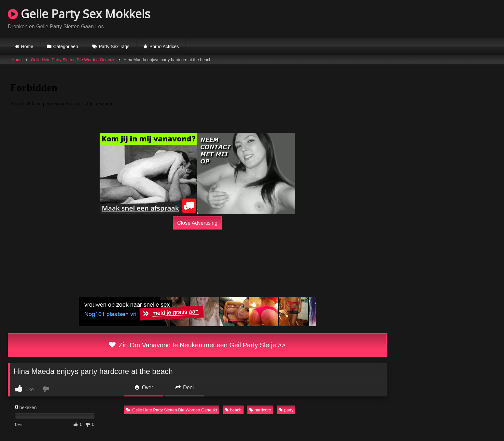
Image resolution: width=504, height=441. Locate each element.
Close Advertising (197, 223)
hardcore (260, 410)
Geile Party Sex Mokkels (79, 14)
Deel (185, 388)
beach (233, 410)
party (286, 410)
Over (144, 388)
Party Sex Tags (114, 47)
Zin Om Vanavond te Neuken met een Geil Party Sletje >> (197, 345)
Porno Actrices (164, 47)
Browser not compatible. (420, 18)
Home (27, 47)
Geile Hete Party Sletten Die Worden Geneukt (73, 60)
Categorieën (66, 47)
